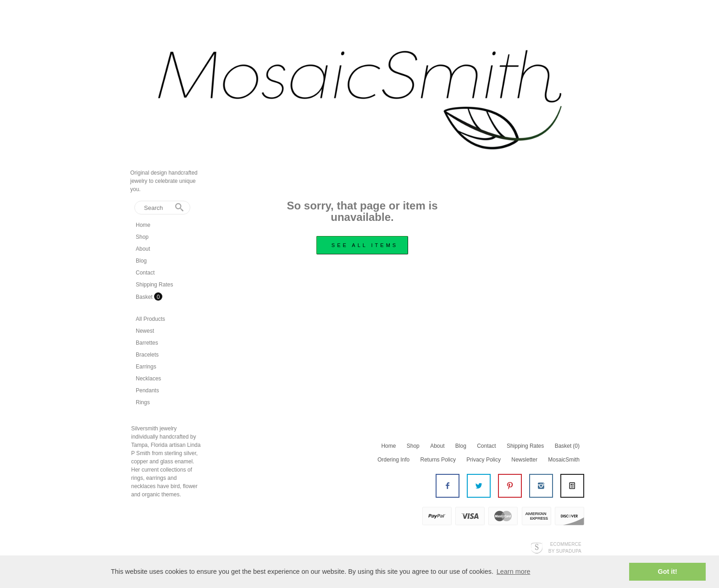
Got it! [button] (668, 572)
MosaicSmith (564, 460)
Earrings (146, 367)
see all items (365, 245)
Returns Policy (438, 460)
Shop (142, 237)
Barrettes (147, 343)
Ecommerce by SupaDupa (565, 547)
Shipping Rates (154, 285)
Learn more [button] (514, 572)
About (143, 249)
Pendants (147, 390)
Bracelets (147, 355)
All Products (150, 319)
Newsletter (524, 460)
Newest (145, 331)
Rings (143, 402)
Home (143, 225)
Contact (145, 273)
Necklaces (148, 379)
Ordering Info (393, 460)
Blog (141, 261)
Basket (145, 297)
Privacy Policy (484, 460)
